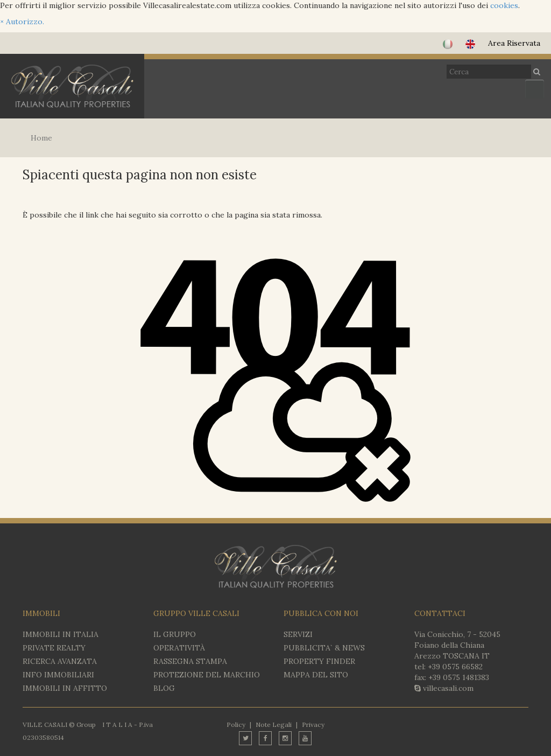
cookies (504, 5)
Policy (236, 724)
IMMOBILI (41, 613)
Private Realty (54, 648)
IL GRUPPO (175, 634)
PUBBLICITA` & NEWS (324, 648)
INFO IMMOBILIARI (58, 675)
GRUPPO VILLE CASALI (196, 613)
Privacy (313, 724)
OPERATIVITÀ (179, 648)
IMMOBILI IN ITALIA (61, 634)
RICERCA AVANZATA (60, 661)
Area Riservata (514, 43)
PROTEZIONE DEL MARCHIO (207, 675)
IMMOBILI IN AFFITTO (65, 688)
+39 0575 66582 (455, 667)
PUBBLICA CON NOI (321, 613)
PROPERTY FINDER (319, 661)
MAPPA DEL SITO (316, 675)
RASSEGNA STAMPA (190, 661)
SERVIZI (298, 634)
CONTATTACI (440, 613)
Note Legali (274, 724)
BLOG (164, 688)
